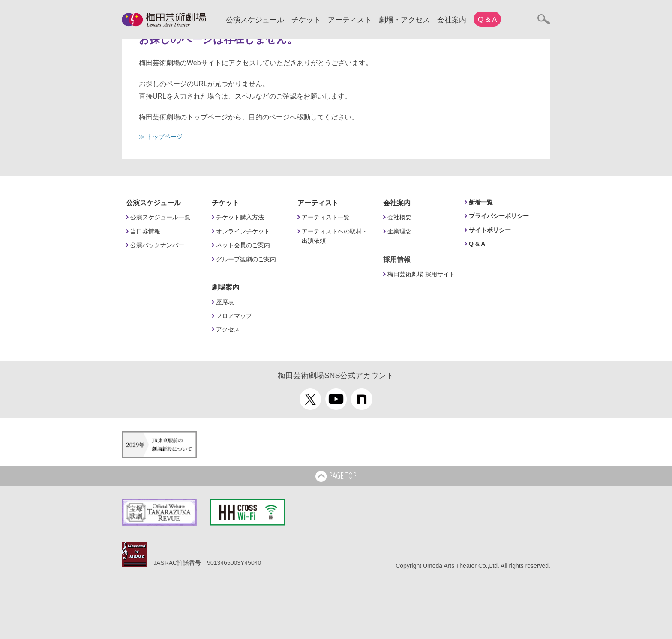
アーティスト (350, 20)
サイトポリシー (490, 230)
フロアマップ (234, 316)
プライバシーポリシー (499, 216)
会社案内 (452, 20)
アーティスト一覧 (326, 217)
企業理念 (399, 231)
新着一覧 (481, 202)
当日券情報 (145, 231)
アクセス (228, 329)
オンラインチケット (243, 231)
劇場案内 (225, 287)
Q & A (487, 19)
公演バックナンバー (157, 245)
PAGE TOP (336, 476)
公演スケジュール (255, 20)
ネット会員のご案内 (243, 245)
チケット (306, 20)
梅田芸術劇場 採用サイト (421, 274)
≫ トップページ (161, 137)
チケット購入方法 (240, 217)
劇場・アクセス (404, 20)
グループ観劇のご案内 (246, 259)
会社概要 (399, 217)
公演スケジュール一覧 (160, 217)
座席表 (225, 302)
